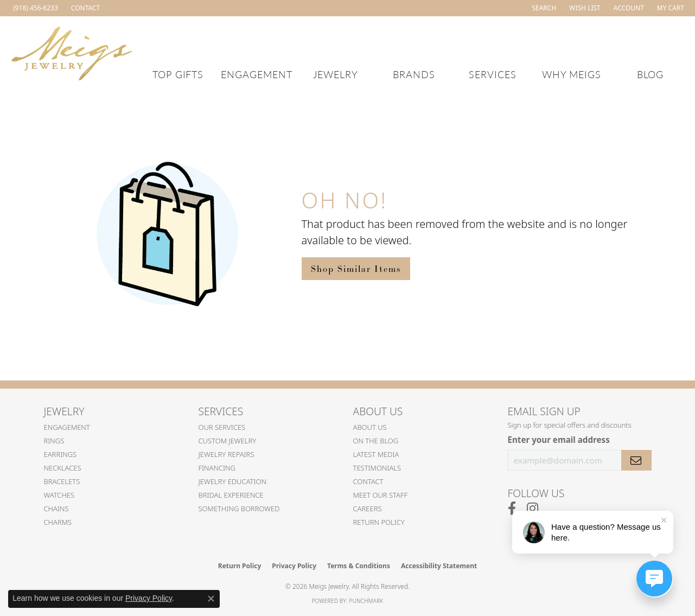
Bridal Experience (231, 495)
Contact (368, 481)
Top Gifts (178, 74)
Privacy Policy (294, 566)
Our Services (222, 427)
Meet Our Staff (381, 495)
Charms (58, 522)
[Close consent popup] (211, 599)
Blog (651, 74)
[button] (543, 8)
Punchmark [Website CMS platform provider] (366, 601)
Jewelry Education (232, 481)
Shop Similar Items (356, 269)
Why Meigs (572, 74)
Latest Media (376, 454)
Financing (217, 468)
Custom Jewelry (228, 441)
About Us (370, 427)
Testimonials (377, 468)
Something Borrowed (239, 509)
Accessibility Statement (439, 566)
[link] (34, 8)
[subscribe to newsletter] (636, 460)
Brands (414, 74)
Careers (368, 509)
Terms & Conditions (359, 566)
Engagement (257, 74)
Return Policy (379, 522)
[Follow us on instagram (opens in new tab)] (533, 509)
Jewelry (336, 74)
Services (493, 74)
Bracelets (62, 481)
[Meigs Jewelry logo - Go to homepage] (72, 52)
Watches (59, 495)
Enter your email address (559, 440)
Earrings (60, 454)
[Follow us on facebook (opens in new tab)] (512, 509)
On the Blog (376, 441)
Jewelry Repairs (227, 454)
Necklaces (63, 468)
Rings (54, 441)
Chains (56, 509)
